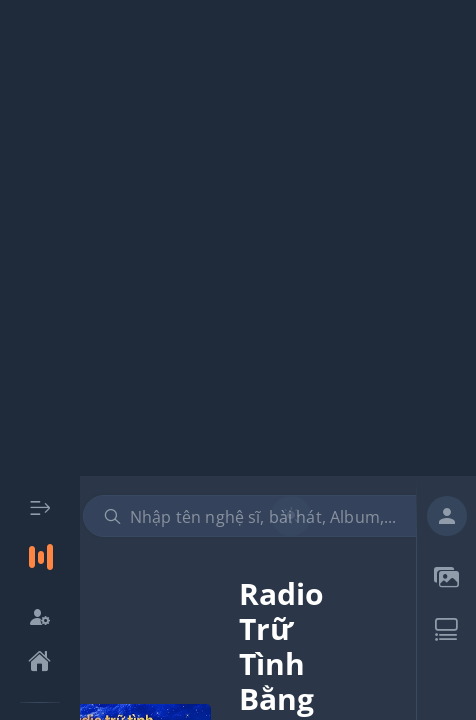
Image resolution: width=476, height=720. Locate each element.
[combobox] (268, 516)
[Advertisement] (238, 238)
